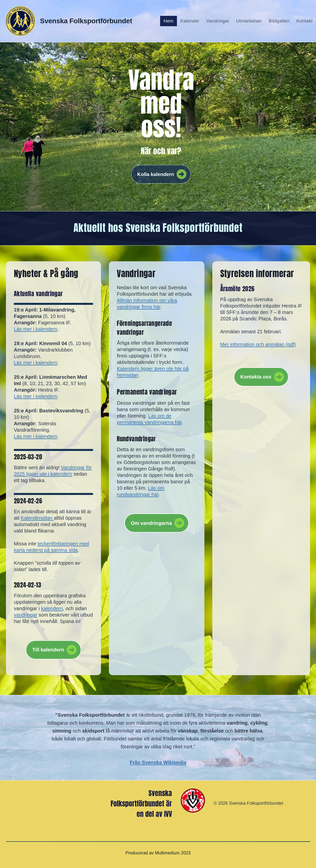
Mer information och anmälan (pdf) (258, 344)
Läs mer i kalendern (36, 329)
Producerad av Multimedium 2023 (158, 853)
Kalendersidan (37, 518)
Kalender (190, 21)
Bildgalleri (279, 21)
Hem (169, 21)
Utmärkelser (249, 21)
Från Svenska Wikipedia (158, 762)
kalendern (52, 608)
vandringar (26, 615)
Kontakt (304, 21)
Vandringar (218, 21)
